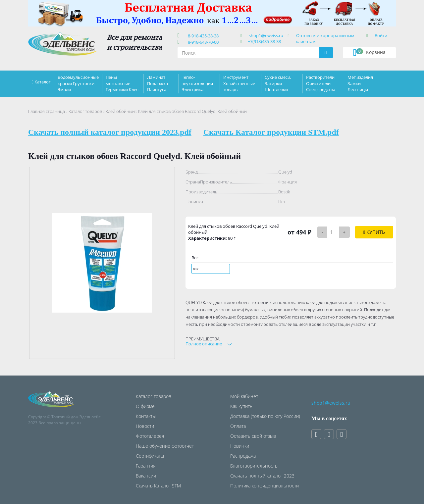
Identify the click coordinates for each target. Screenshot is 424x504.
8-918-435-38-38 (202, 36)
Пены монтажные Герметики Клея (122, 83)
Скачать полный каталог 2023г (263, 476)
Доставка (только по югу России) (265, 416)
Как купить (241, 406)
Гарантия (146, 466)
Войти (381, 35)
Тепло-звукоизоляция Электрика (197, 83)
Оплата (238, 426)
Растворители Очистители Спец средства (321, 83)
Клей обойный (120, 111)
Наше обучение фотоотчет (165, 446)
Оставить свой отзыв (253, 436)
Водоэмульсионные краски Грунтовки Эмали (78, 83)
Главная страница (47, 111)
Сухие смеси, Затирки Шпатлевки (278, 83)
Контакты (146, 416)
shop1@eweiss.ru (266, 35)
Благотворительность (254, 466)
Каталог (43, 82)
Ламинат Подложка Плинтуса (158, 83)
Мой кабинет (244, 396)
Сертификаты (150, 456)
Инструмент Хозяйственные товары (239, 83)
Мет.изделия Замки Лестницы (360, 83)
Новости (145, 426)
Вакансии (146, 476)
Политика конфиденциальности (265, 486)
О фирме (145, 406)
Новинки (240, 446)
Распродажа (243, 456)
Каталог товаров (85, 111)
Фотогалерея (150, 436)
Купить (374, 232)
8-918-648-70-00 (202, 42)
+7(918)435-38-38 (264, 41)
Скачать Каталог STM (158, 486)
